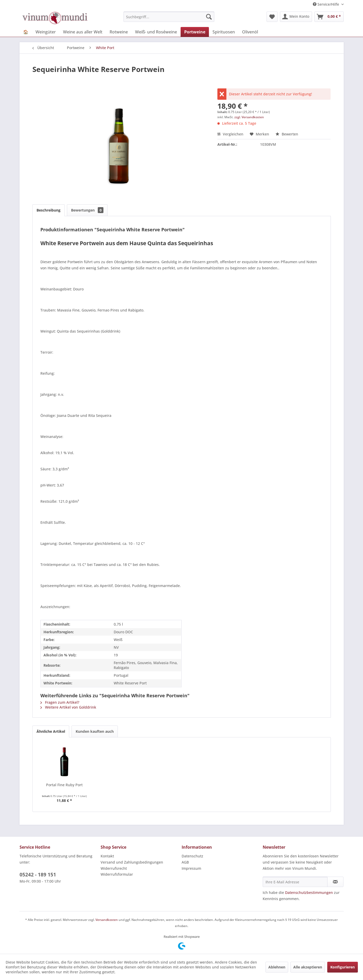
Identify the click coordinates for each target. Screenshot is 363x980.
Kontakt (107, 856)
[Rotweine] (119, 32)
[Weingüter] (46, 32)
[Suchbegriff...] (169, 17)
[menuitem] (169, 17)
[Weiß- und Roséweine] (156, 32)
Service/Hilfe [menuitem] (326, 4)
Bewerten (287, 134)
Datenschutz (192, 856)
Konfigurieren (343, 967)
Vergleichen (230, 134)
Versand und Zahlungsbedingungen (132, 862)
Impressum (191, 868)
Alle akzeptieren (308, 967)
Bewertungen (87, 210)
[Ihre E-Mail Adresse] (295, 882)
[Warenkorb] (329, 17)
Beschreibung (48, 210)
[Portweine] (195, 32)
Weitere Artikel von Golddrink (68, 707)
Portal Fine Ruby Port (64, 785)
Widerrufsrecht (114, 868)
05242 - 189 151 (38, 875)
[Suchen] (209, 17)
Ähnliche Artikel (51, 731)
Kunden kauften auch (95, 731)
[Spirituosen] (224, 32)
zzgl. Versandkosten (249, 117)
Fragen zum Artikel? (60, 702)
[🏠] (26, 32)
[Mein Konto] (296, 17)
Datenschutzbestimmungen (309, 892)
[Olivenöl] (250, 32)
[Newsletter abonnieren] (335, 882)
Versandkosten (107, 920)
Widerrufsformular (117, 874)
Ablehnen (277, 967)
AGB (185, 862)
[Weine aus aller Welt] (83, 32)
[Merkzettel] (272, 17)
